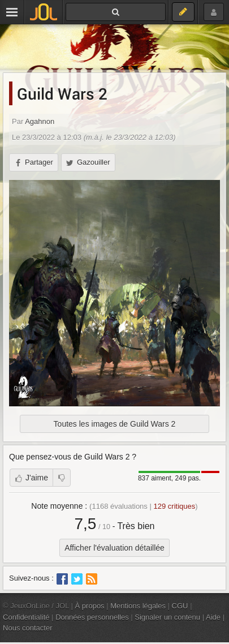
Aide (213, 617)
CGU (180, 606)
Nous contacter (28, 628)
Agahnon (40, 121)
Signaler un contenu (167, 617)
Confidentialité (26, 617)
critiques (174, 506)
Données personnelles (92, 617)
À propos (90, 606)
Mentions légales (138, 606)
